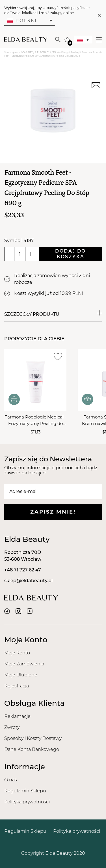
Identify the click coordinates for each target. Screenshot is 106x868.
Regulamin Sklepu (25, 791)
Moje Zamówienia (24, 664)
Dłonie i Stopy (61, 52)
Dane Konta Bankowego (32, 749)
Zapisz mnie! (53, 512)
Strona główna (12, 52)
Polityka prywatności (27, 802)
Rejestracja (17, 686)
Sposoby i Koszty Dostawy (33, 738)
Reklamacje (17, 716)
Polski (22, 20)
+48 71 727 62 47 (23, 570)
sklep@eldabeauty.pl (28, 581)
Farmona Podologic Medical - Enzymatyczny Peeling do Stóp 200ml (35, 420)
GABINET (28, 52)
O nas (11, 780)
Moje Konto (17, 653)
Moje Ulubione (21, 675)
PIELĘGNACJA (43, 52)
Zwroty (12, 727)
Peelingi (75, 52)
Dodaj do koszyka (70, 254)
